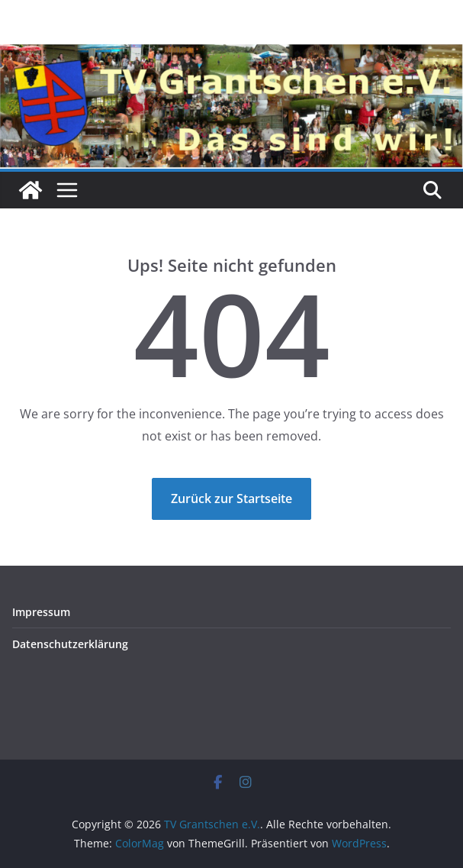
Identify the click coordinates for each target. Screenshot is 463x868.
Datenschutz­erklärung (70, 644)
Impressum (41, 612)
